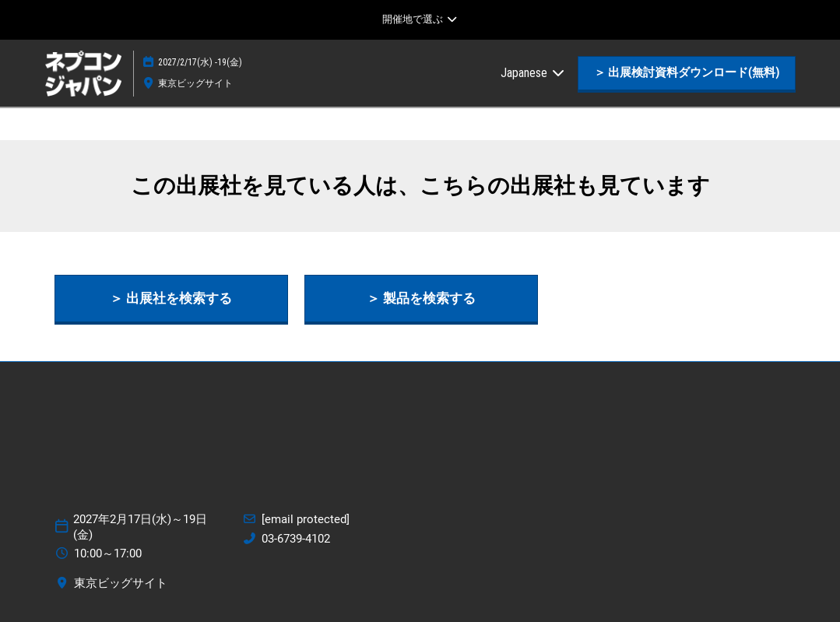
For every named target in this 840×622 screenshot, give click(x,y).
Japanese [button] (533, 73)
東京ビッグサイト (195, 83)
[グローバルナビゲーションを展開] (420, 19)
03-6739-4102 (296, 539)
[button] (687, 73)
